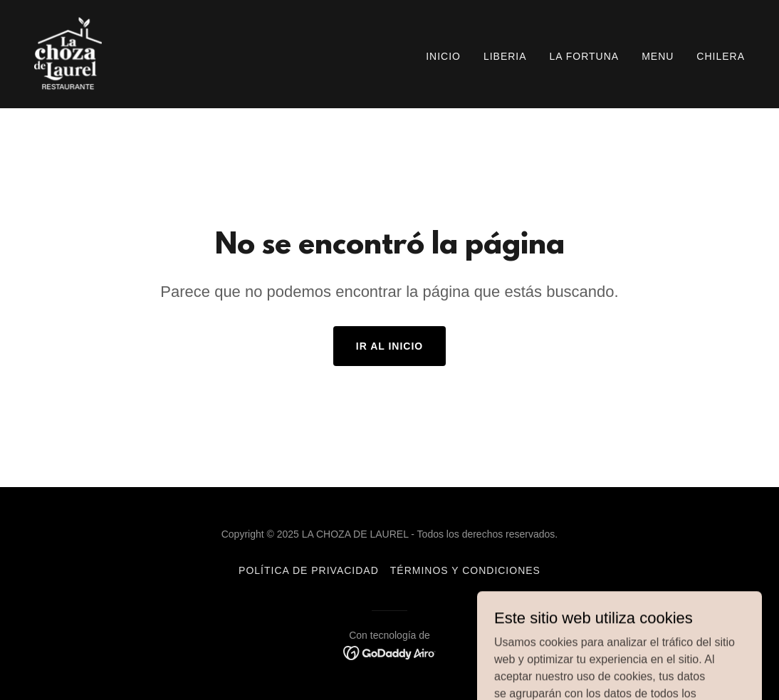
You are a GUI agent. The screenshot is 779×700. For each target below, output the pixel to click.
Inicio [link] (443, 56)
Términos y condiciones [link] (465, 570)
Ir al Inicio (389, 346)
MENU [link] (658, 56)
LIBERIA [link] (505, 56)
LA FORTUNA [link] (585, 56)
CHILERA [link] (721, 56)
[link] (68, 53)
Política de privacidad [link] (309, 570)
